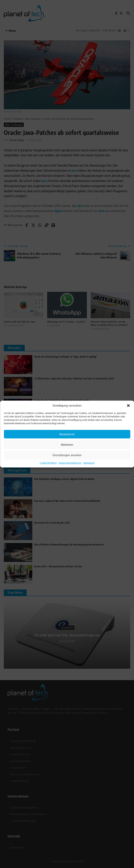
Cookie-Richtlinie (48, 463)
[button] (128, 406)
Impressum (89, 463)
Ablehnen (67, 444)
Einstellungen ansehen (67, 455)
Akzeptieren (67, 434)
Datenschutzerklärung (70, 463)
